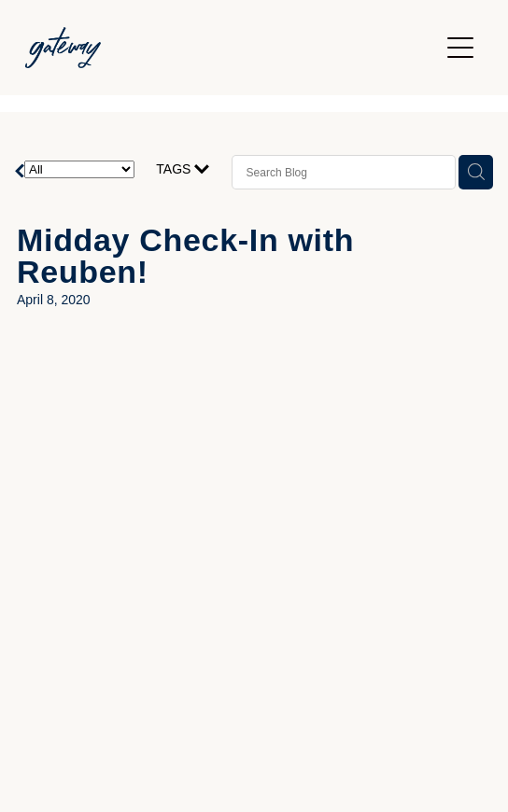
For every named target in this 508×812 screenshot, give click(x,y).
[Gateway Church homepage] (232, 48)
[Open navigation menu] (460, 48)
